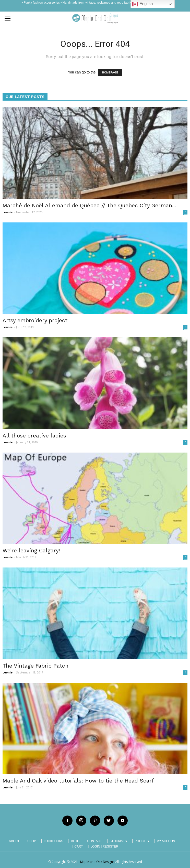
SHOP (32, 841)
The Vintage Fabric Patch (35, 666)
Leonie (8, 212)
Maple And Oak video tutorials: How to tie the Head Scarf (78, 781)
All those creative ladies (34, 436)
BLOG (75, 841)
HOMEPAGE (110, 72)
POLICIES (142, 841)
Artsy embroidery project (35, 320)
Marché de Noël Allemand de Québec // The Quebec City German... (89, 205)
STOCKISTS (118, 841)
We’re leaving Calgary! (31, 550)
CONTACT (95, 841)
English (142, 4)
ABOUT (14, 841)
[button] (183, 19)
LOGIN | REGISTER (104, 846)
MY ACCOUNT (167, 841)
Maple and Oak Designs (97, 862)
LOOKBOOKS (53, 841)
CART (79, 846)
